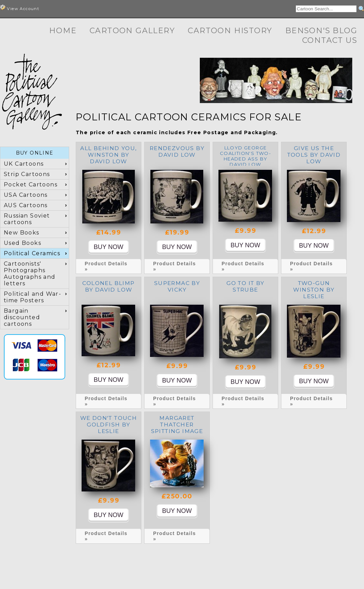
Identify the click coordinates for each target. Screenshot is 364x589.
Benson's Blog (321, 31)
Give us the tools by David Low (314, 155)
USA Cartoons (26, 195)
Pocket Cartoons (31, 185)
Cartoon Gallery (132, 31)
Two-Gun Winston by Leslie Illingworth (314, 293)
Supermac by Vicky (177, 286)
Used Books (22, 243)
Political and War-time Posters (32, 297)
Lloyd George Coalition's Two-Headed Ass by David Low (245, 156)
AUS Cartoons (26, 205)
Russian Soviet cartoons (27, 219)
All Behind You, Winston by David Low (108, 155)
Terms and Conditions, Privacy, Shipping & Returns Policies (266, 578)
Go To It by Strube (245, 286)
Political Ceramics (32, 253)
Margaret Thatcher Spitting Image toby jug (177, 428)
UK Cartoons (24, 164)
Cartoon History (230, 31)
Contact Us (330, 40)
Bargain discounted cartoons (22, 317)
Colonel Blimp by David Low (108, 286)
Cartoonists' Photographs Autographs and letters (30, 274)
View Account (20, 8)
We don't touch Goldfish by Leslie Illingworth (109, 428)
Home (63, 31)
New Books (22, 233)
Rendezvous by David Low (177, 151)
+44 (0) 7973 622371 (258, 571)
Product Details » (106, 266)
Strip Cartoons (27, 174)
